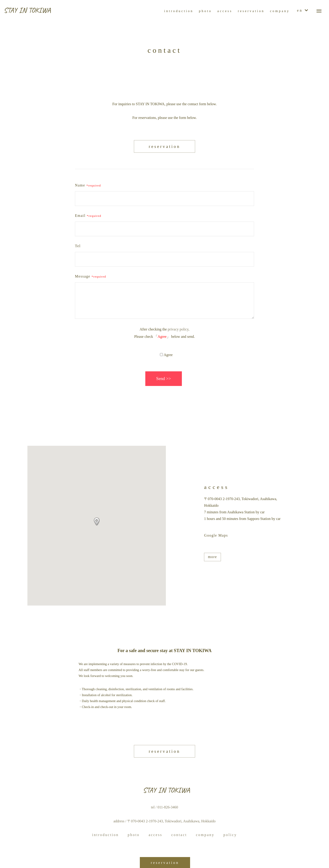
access (155, 835)
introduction (105, 835)
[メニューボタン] (319, 11)
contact (179, 835)
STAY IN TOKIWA (27, 10)
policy (230, 835)
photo (134, 835)
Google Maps (216, 535)
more (212, 557)
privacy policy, (179, 329)
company (205, 835)
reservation (164, 146)
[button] (97, 522)
